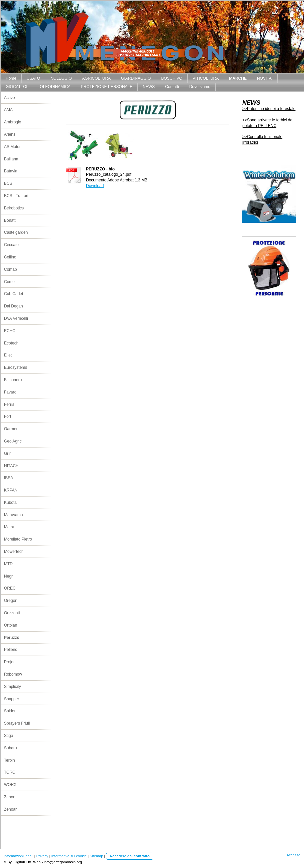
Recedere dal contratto (129, 856)
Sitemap (96, 856)
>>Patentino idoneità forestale (269, 109)
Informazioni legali (18, 856)
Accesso (293, 855)
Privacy (42, 856)
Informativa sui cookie (69, 856)
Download (95, 186)
